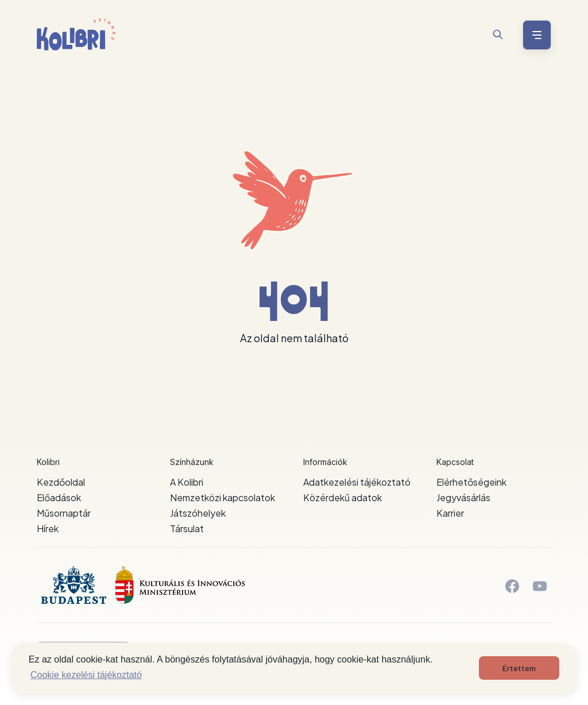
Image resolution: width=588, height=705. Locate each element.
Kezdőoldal (61, 482)
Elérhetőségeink (471, 482)
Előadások (59, 497)
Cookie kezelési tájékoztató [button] (86, 675)
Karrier (450, 513)
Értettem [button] (519, 668)
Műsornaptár (64, 513)
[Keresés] (498, 34)
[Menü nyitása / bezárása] (535, 35)
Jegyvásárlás (463, 497)
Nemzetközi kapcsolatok (223, 497)
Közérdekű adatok (343, 497)
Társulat (187, 528)
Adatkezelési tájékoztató (357, 482)
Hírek (48, 528)
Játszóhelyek (198, 513)
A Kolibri (187, 482)
